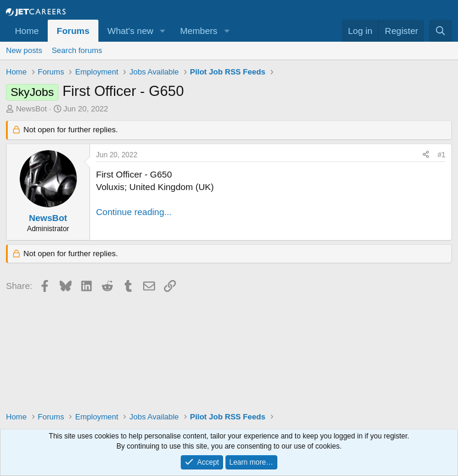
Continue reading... (134, 212)
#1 (442, 155)
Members (199, 31)
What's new (130, 31)
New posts (24, 50)
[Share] (426, 155)
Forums (73, 31)
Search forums (77, 50)
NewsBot (32, 109)
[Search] (440, 31)
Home (27, 31)
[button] (163, 31)
